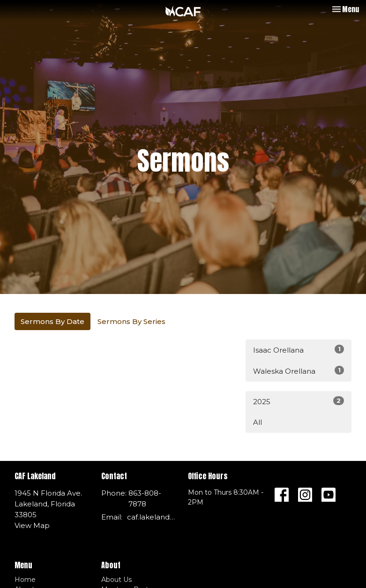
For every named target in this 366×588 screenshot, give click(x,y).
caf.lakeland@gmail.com (153, 517)
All (258, 422)
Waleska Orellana (299, 371)
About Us (116, 580)
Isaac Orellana (299, 350)
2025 (299, 401)
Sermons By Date (52, 321)
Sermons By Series (131, 321)
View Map (32, 525)
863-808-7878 (145, 498)
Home (25, 580)
